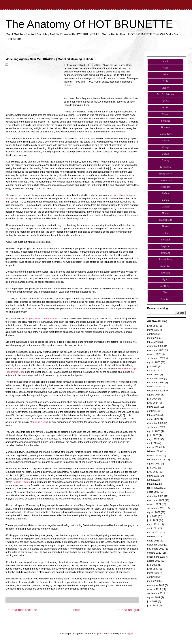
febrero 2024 (154, 415)
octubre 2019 (154, 589)
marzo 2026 (154, 338)
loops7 (98, 633)
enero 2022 (153, 492)
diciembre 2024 (155, 378)
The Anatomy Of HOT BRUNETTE (89, 24)
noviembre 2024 (156, 383)
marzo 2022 (154, 484)
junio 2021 (153, 520)
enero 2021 (153, 541)
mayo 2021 (153, 524)
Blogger (129, 633)
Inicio (76, 610)
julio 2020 (152, 565)
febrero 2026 (154, 342)
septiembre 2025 (156, 358)
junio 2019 (153, 605)
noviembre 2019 (156, 585)
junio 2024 (153, 403)
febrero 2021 (154, 536)
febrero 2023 (154, 451)
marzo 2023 (154, 447)
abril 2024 (152, 411)
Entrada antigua (127, 610)
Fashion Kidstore (22, 482)
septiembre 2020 (156, 557)
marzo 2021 (154, 532)
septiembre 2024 (156, 391)
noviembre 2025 (156, 350)
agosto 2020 (154, 561)
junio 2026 (153, 326)
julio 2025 (152, 366)
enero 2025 (153, 374)
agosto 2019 (154, 597)
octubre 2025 (154, 354)
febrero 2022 (154, 488)
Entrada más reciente (21, 610)
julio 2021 (152, 516)
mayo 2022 (153, 476)
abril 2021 (152, 528)
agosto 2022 (154, 464)
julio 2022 (152, 468)
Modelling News (38, 422)
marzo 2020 (154, 581)
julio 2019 (152, 601)
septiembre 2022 (156, 460)
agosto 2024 (154, 395)
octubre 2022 (154, 456)
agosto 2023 (154, 431)
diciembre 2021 (155, 496)
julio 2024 (152, 399)
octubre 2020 (154, 553)
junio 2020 (153, 569)
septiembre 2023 (156, 427)
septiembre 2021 (156, 508)
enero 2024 (153, 419)
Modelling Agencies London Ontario (39, 319)
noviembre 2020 (156, 549)
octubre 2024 (154, 387)
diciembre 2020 (155, 545)
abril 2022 (152, 480)
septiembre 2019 (156, 593)
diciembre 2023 (155, 423)
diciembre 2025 (155, 346)
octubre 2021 (154, 504)
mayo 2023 (153, 439)
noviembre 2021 (156, 500)
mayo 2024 (153, 407)
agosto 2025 (154, 362)
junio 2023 (153, 435)
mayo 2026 (153, 330)
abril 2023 (152, 443)
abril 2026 (152, 334)
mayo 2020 (153, 573)
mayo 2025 (153, 370)
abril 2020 (152, 577)
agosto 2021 (154, 512)
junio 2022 (153, 472)
